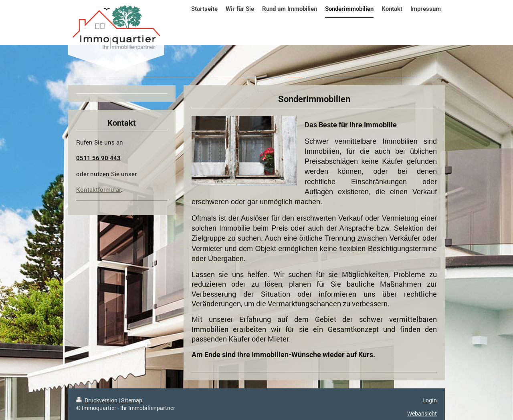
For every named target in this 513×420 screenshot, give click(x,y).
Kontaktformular (99, 189)
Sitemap (132, 400)
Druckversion (97, 400)
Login (430, 400)
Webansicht (422, 413)
